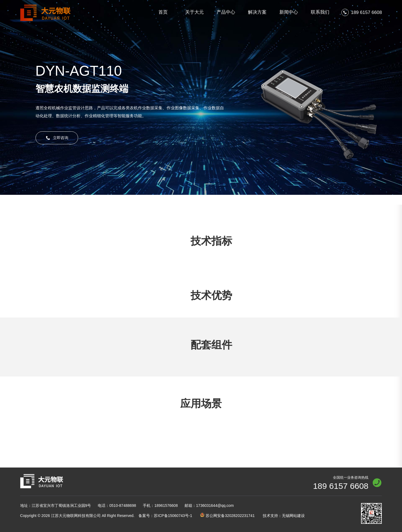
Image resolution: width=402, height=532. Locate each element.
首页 (163, 12)
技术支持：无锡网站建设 (284, 516)
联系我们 (320, 12)
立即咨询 (57, 138)
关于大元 (194, 12)
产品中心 (226, 12)
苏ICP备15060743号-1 (165, 516)
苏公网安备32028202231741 (227, 515)
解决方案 (257, 12)
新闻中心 (289, 12)
